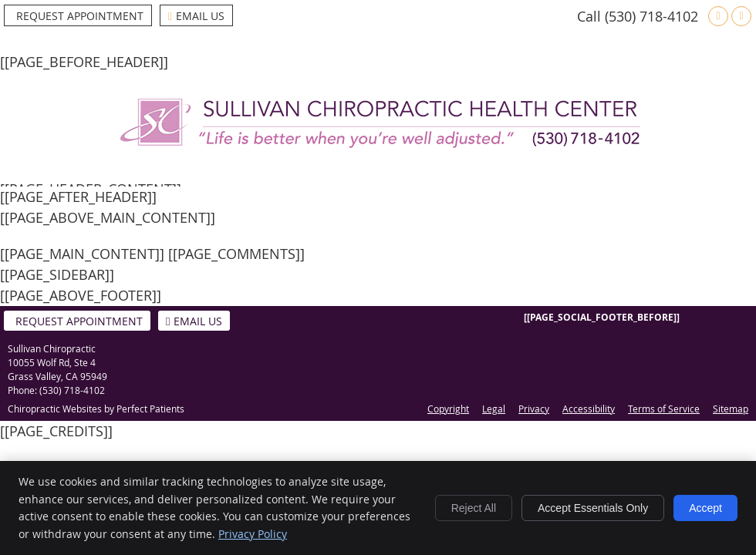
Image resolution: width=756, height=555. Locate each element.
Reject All (474, 508)
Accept (705, 508)
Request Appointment (80, 16)
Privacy (534, 409)
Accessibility (589, 409)
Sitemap (731, 409)
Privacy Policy (253, 534)
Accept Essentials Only (593, 508)
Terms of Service (664, 409)
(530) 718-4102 (651, 16)
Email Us (196, 16)
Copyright (448, 409)
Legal (494, 409)
